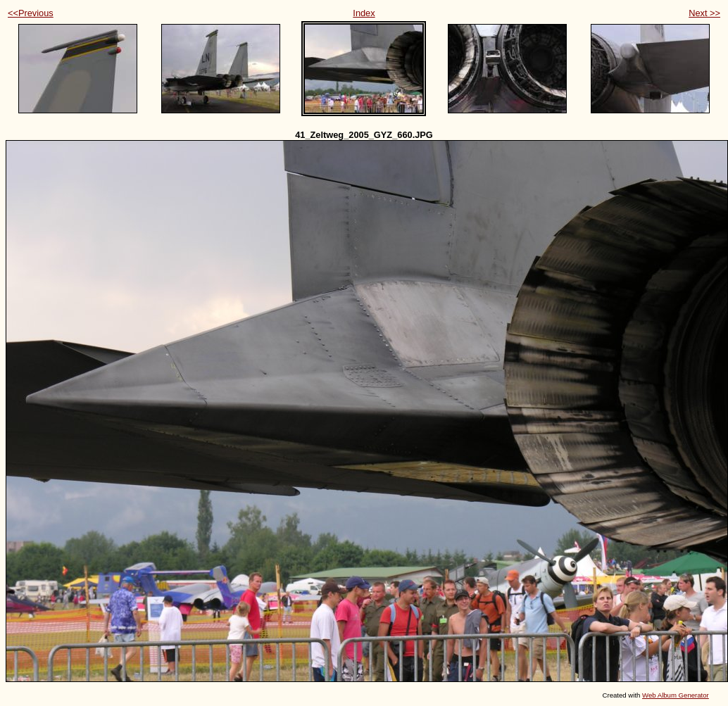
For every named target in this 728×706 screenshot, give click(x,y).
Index (364, 13)
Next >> (704, 13)
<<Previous (31, 13)
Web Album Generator (676, 695)
